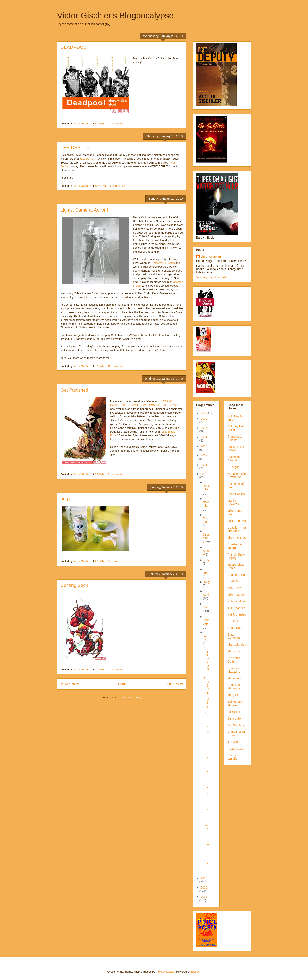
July (207, 560)
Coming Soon (74, 585)
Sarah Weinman (234, 636)
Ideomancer (235, 678)
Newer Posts (70, 684)
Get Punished (74, 390)
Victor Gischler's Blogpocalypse (115, 15)
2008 (204, 887)
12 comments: (117, 366)
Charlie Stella (236, 575)
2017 (204, 413)
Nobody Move (237, 601)
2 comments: (116, 124)
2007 (204, 897)
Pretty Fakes (236, 749)
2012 (204, 455)
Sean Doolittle (237, 494)
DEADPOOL (73, 47)
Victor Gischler (211, 257)
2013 (204, 446)
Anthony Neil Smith (164, 263)
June (206, 573)
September (206, 538)
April (206, 595)
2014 (204, 437)
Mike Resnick (236, 595)
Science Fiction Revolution (238, 475)
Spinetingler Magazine (235, 703)
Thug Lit (233, 695)
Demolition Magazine (234, 687)
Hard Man (234, 581)
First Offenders (237, 645)
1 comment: (115, 561)
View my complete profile (212, 277)
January (206, 638)
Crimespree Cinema (235, 438)
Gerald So (234, 718)
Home (122, 684)
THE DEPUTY (75, 148)
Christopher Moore (235, 546)
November (206, 504)
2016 (204, 419)
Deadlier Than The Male (237, 529)
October (206, 520)
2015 (204, 428)
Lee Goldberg (236, 621)
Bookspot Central (234, 459)
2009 (204, 878)
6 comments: (118, 186)
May (207, 582)
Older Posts (174, 684)
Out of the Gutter (234, 660)
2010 (204, 474)
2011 (204, 465)
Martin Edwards (233, 502)
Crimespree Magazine (235, 670)
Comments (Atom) (130, 698)
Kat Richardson (238, 614)
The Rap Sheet (237, 538)
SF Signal (234, 467)
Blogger (196, 972)
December (206, 488)
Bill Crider (234, 712)
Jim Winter (234, 742)
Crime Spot (235, 628)
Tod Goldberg (236, 725)
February (206, 622)
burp (65, 499)
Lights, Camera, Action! (84, 210)
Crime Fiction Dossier (236, 733)
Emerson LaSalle (233, 757)
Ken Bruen (234, 588)
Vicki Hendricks (238, 521)
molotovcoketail (165, 972)
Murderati (234, 651)
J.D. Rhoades (236, 608)
